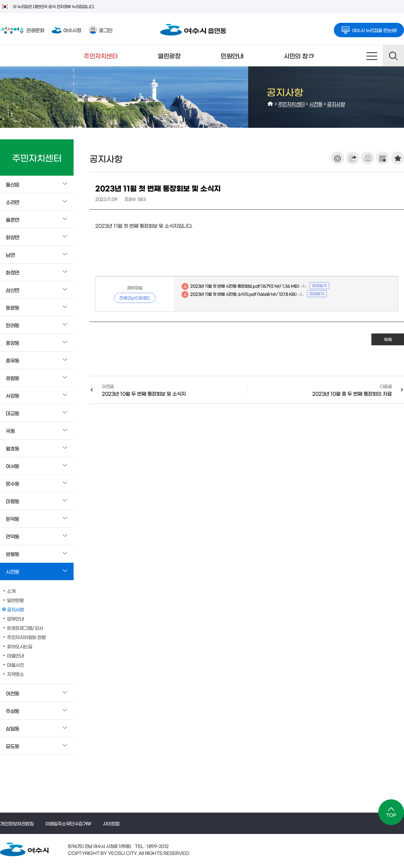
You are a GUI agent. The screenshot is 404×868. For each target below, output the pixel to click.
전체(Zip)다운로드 (135, 298)
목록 (388, 339)
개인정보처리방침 (17, 823)
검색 (393, 56)
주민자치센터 (101, 56)
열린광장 (169, 56)
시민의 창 (289, 59)
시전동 (316, 104)
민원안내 (232, 56)
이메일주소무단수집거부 (68, 823)
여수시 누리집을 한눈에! (369, 28)
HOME (270, 104)
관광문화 (22, 30)
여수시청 (66, 30)
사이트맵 (372, 56)
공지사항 (336, 104)
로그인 (101, 30)
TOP (391, 812)
